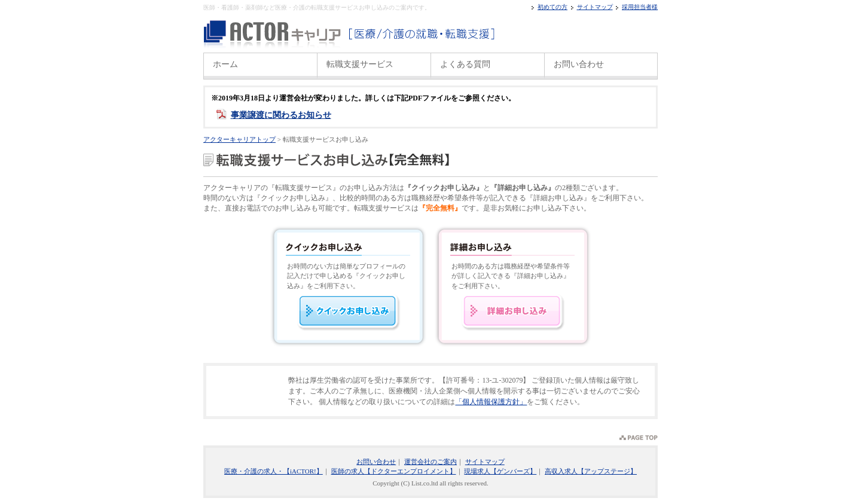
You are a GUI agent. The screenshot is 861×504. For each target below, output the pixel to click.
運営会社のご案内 (430, 462)
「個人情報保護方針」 (491, 402)
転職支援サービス (360, 64)
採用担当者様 (640, 7)
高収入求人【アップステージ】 (591, 471)
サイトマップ (595, 7)
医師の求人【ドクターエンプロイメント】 (394, 471)
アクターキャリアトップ (239, 139)
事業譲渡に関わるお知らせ (281, 115)
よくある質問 (465, 64)
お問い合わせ (579, 64)
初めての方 (552, 7)
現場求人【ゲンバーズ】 (500, 471)
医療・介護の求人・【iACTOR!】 (274, 471)
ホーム (225, 64)
